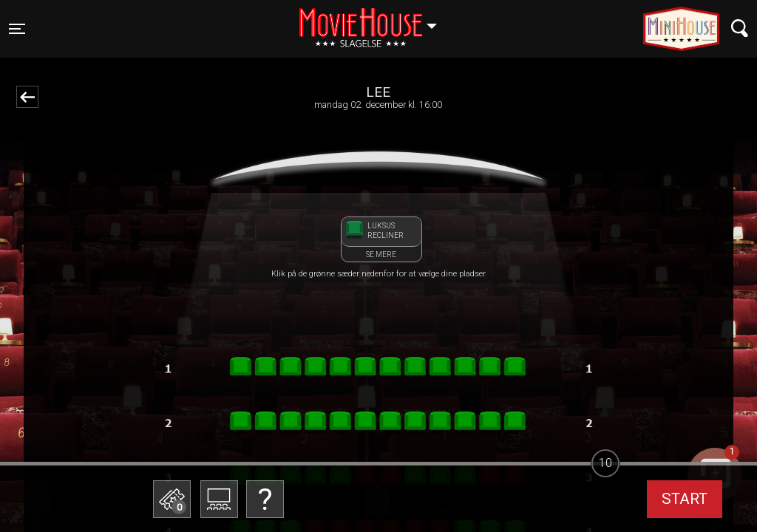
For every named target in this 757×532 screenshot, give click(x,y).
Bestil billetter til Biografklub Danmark (286, 385)
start (685, 499)
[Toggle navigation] (17, 29)
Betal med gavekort (286, 425)
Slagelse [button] (375, 20)
